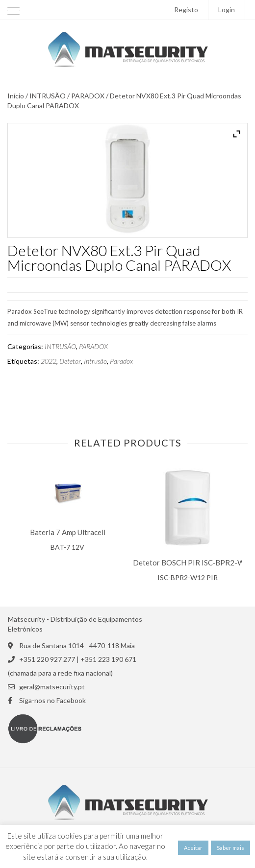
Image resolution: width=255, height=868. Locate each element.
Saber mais (230, 848)
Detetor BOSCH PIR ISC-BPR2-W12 (193, 563)
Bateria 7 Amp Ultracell (68, 532)
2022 (49, 361)
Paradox (121, 361)
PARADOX (88, 96)
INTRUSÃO (48, 96)
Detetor (70, 361)
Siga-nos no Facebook (52, 701)
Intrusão (95, 361)
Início (16, 96)
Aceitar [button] (193, 848)
